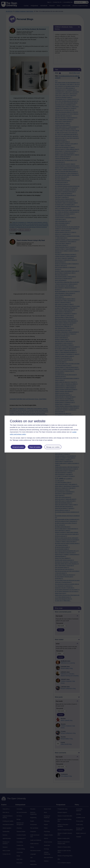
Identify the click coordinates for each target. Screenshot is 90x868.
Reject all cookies (35, 447)
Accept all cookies (18, 447)
